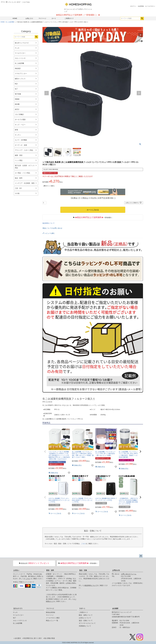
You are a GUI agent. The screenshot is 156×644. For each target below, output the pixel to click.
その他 (17, 193)
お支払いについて (85, 618)
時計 (16, 84)
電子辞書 (18, 94)
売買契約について (85, 626)
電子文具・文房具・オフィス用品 (25, 167)
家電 (16, 130)
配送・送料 (50, 570)
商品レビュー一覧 (52, 621)
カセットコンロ (20, 58)
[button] (45, 452)
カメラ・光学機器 (21, 140)
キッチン (18, 135)
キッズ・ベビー (20, 125)
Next (140, 35)
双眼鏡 (17, 99)
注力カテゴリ (18, 608)
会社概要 (115, 608)
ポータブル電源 (20, 120)
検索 (142, 18)
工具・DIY (18, 188)
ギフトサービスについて (87, 623)
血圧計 (17, 109)
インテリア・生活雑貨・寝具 (25, 183)
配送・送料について (86, 615)
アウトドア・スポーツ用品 (24, 150)
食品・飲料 (19, 178)
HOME (15, 18)
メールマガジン (151, 6)
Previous (45, 35)
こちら (83, 544)
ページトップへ (141, 556)
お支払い (16, 570)
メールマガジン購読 (53, 618)
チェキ (17, 48)
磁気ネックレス (20, 79)
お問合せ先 (116, 570)
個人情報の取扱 (50, 638)
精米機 (17, 104)
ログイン (134, 6)
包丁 (16, 89)
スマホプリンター (21, 74)
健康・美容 (19, 155)
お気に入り (29, 18)
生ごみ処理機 (10, 22)
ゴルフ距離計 (19, 114)
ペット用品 (19, 160)
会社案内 (18, 638)
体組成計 (18, 68)
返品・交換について (86, 621)
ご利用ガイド (69, 18)
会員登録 (141, 6)
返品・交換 (83, 570)
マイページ (42, 18)
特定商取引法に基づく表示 (32, 638)
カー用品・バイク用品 (22, 173)
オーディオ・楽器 (21, 145)
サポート (82, 608)
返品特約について (49, 223)
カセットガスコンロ (20, 621)
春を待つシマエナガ (22, 43)
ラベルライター (20, 53)
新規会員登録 (50, 612)
